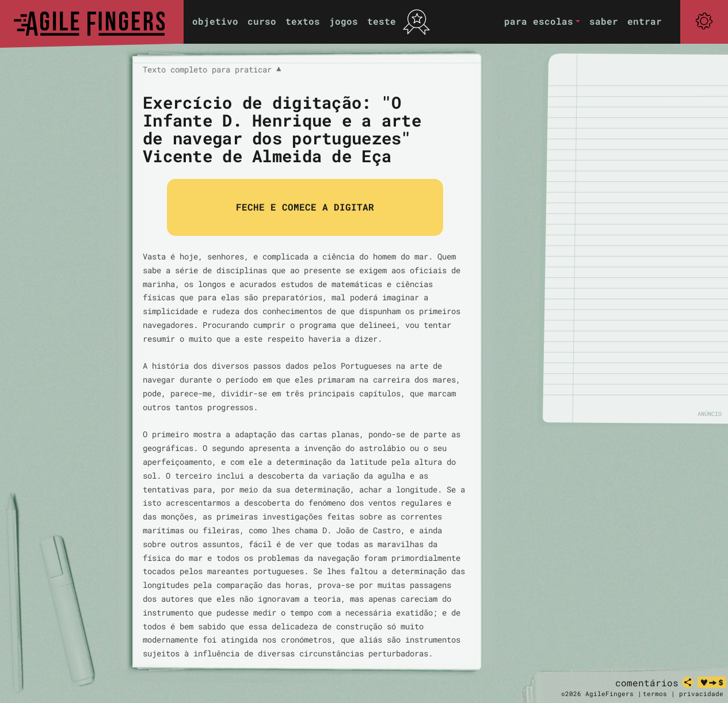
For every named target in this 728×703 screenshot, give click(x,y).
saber (604, 21)
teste (382, 21)
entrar (645, 21)
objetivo (215, 21)
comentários (647, 683)
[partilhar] (688, 682)
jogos (344, 21)
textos (303, 21)
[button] (542, 22)
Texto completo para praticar (212, 70)
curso (262, 21)
